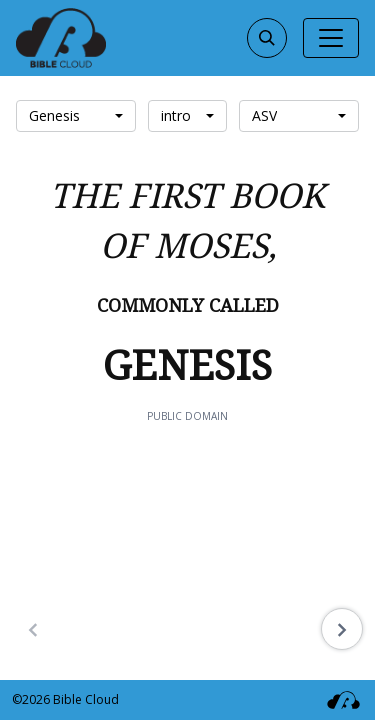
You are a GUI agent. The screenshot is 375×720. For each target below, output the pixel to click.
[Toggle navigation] (331, 38)
